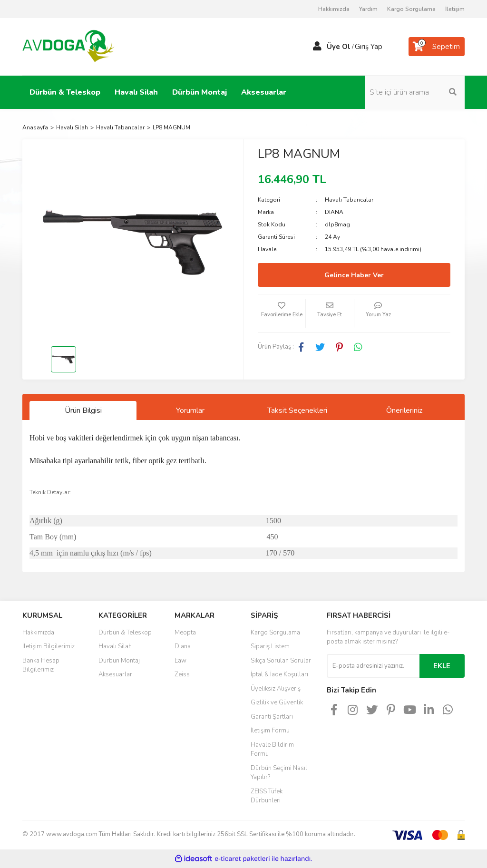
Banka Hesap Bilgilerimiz (41, 665)
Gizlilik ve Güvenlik (277, 702)
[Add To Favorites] (282, 313)
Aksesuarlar (115, 674)
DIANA (334, 212)
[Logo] (69, 46)
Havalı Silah (115, 646)
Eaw (180, 661)
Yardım (368, 9)
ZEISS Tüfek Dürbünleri (267, 796)
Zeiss (182, 674)
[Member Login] (317, 47)
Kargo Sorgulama (411, 9)
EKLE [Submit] (442, 666)
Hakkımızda (334, 9)
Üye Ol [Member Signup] (339, 47)
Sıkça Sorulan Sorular (281, 661)
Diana (183, 646)
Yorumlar (190, 410)
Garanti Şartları (272, 717)
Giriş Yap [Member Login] (369, 47)
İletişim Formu (270, 731)
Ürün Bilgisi (83, 410)
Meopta (185, 633)
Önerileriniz (404, 410)
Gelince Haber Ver (354, 275)
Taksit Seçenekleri (297, 410)
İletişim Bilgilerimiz (49, 646)
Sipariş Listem (270, 646)
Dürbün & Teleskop (125, 633)
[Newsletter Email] (373, 666)
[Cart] (437, 47)
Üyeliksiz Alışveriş (276, 689)
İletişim (455, 9)
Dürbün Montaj (119, 661)
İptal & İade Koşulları (279, 674)
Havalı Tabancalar (349, 200)
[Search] (415, 92)
